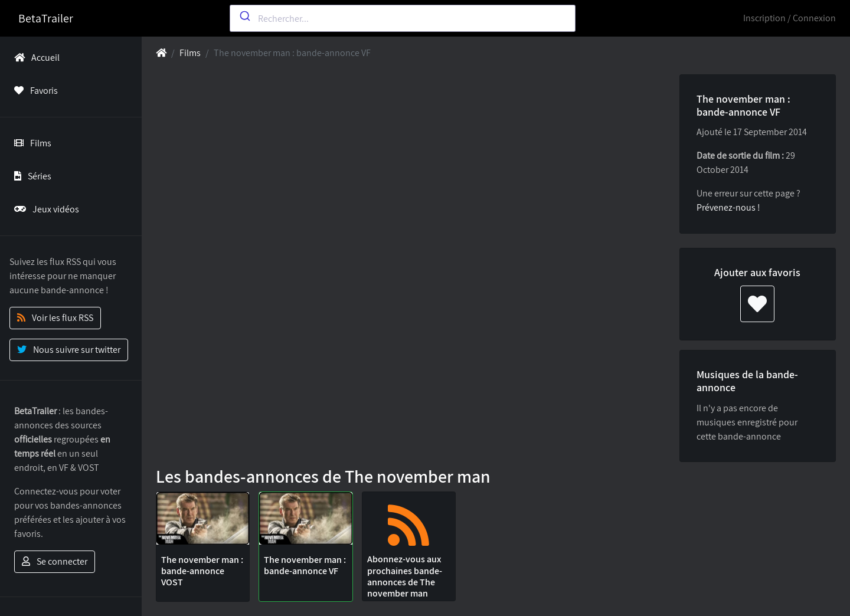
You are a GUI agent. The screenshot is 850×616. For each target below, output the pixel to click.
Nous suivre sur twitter (69, 350)
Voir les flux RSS (55, 318)
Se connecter (55, 561)
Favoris (34, 91)
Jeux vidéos (44, 209)
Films (30, 143)
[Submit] (244, 16)
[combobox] (403, 18)
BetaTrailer (46, 18)
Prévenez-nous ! (728, 207)
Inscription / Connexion (789, 18)
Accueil (35, 58)
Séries (30, 176)
